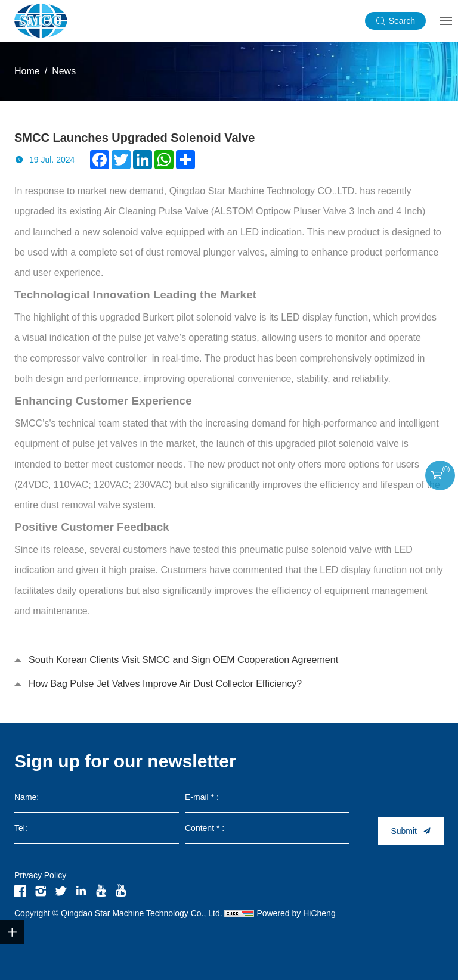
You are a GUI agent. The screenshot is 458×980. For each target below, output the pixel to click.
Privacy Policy (40, 875)
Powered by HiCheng (296, 913)
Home (27, 71)
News (64, 71)
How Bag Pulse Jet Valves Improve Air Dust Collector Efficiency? (165, 684)
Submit (404, 831)
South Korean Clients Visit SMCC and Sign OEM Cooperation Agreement (183, 660)
